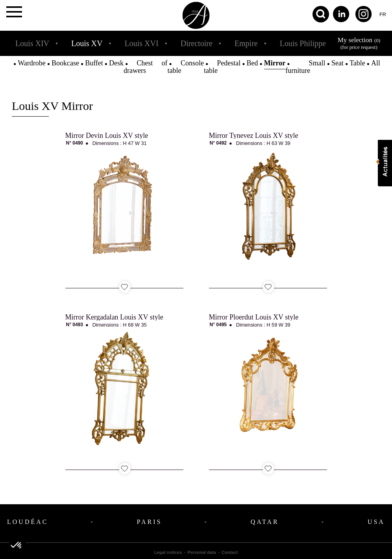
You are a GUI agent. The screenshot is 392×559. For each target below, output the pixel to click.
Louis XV (87, 43)
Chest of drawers (146, 67)
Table (357, 63)
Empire (246, 43)
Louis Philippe (303, 43)
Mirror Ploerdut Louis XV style (254, 317)
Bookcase (65, 63)
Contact (230, 552)
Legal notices (168, 552)
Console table (186, 67)
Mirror (275, 63)
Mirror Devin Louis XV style (107, 136)
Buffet (94, 63)
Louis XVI (142, 43)
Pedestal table (222, 67)
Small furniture (305, 67)
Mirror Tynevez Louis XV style (254, 136)
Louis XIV (32, 43)
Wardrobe (32, 63)
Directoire (197, 43)
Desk (116, 63)
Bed (252, 63)
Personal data (202, 552)
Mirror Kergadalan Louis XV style (114, 317)
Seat (337, 63)
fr (383, 14)
